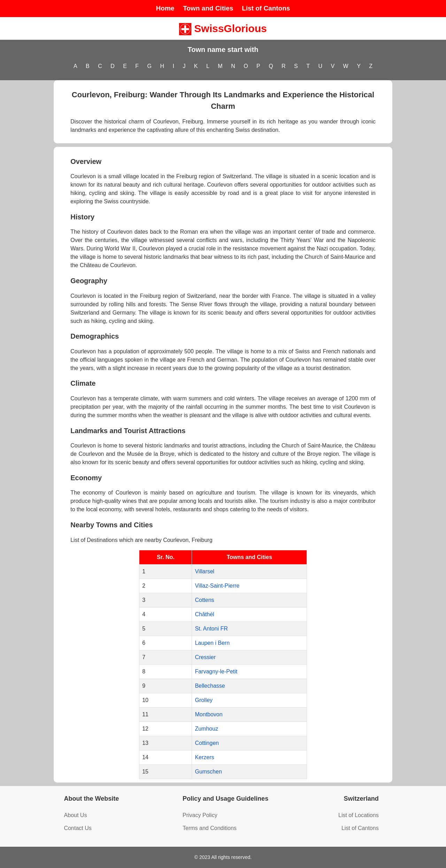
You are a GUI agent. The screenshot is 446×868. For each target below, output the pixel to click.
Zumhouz (206, 729)
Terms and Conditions (210, 828)
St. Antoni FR (211, 629)
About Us (76, 815)
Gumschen (208, 772)
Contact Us (78, 828)
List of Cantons (266, 8)
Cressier (205, 657)
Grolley (204, 700)
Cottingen (207, 743)
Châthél (204, 614)
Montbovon (209, 714)
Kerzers (204, 757)
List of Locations (359, 815)
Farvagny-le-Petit (216, 671)
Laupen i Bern (212, 643)
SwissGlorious (223, 28)
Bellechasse (210, 686)
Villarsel (205, 571)
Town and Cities (208, 8)
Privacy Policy (200, 815)
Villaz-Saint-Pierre (217, 586)
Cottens (204, 600)
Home (165, 8)
